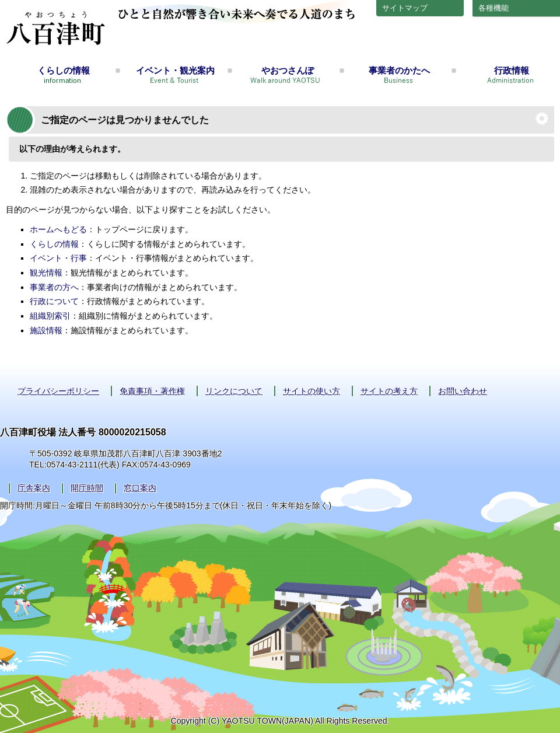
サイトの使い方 (311, 391)
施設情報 (46, 330)
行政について (54, 301)
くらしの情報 (64, 70)
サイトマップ (405, 8)
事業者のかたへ (399, 70)
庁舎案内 (34, 488)
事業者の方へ (54, 287)
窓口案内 (140, 488)
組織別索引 (50, 316)
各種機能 (494, 8)
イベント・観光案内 (175, 70)
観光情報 (46, 273)
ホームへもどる (58, 229)
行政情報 (512, 70)
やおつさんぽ (288, 70)
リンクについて (234, 391)
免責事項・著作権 (152, 391)
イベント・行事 (58, 258)
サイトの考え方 (389, 391)
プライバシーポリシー (58, 391)
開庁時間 (87, 488)
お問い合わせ (463, 391)
